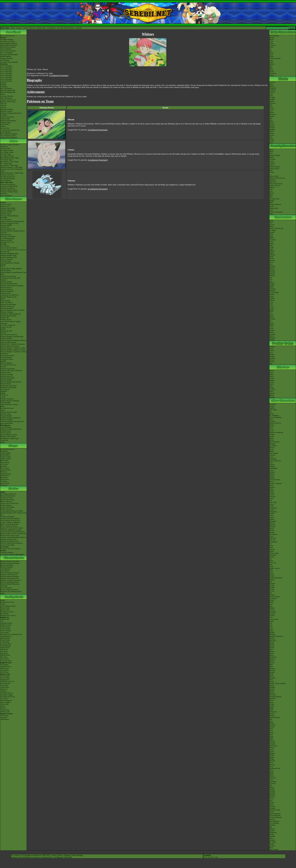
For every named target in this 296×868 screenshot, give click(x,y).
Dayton (272, 474)
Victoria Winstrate (276, 817)
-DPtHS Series (5, 655)
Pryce (271, 262)
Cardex (3, 94)
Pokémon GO (5, 206)
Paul (271, 120)
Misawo (272, 668)
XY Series (4, 481)
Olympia (272, 338)
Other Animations (6, 196)
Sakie (271, 738)
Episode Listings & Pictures (10, 145)
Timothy (272, 793)
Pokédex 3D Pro (6, 320)
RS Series (3, 466)
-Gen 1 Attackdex (6, 66)
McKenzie (273, 657)
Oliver (272, 700)
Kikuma (272, 595)
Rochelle (272, 725)
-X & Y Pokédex (6, 49)
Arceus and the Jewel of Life (10, 520)
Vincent (272, 819)
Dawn (271, 47)
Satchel (272, 748)
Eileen (272, 481)
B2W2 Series (5, 479)
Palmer (272, 360)
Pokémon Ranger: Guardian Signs (12, 337)
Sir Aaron (273, 404)
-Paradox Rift (5, 619)
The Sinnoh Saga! (6, 160)
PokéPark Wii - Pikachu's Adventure (13, 344)
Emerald (3, 367)
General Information (7, 449)
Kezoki (272, 591)
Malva (272, 395)
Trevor (272, 135)
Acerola (272, 82)
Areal (271, 427)
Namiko (272, 687)
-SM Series (4, 649)
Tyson (271, 139)
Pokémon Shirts (6, 122)
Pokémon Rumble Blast (8, 316)
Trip (271, 137)
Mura (271, 680)
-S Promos (4, 717)
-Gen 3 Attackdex (6, 70)
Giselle (272, 510)
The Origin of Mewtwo (8, 494)
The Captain (274, 453)
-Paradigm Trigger (6, 695)
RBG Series (4, 461)
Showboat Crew (275, 768)
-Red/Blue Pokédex (7, 39)
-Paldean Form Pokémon (9, 138)
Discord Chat (5, 128)
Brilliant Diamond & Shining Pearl (12, 221)
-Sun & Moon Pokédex (8, 51)
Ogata (271, 702)
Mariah (272, 642)
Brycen (272, 317)
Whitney (272, 255)
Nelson (272, 691)
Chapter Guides (5, 457)
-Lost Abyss (4, 699)
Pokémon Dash (5, 372)
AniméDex (4, 146)
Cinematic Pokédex (7, 96)
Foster (272, 498)
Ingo (271, 364)
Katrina (272, 580)
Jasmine (272, 260)
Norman (272, 274)
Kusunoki (273, 612)
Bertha (272, 388)
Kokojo (272, 608)
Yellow (3, 410)
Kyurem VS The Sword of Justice (12, 528)
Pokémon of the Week (8, 102)
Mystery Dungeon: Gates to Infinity (12, 310)
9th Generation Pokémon (9, 134)
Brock (271, 39)
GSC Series (4, 464)
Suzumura (273, 782)
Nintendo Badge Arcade (8, 297)
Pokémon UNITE (6, 212)
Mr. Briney (273, 446)
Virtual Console (6, 433)
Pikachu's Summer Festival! (10, 573)
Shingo (272, 759)
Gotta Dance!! (5, 571)
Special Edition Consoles (9, 435)
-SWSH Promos (6, 666)
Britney (272, 447)
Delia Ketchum (275, 167)
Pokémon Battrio (6, 357)
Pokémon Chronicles (7, 175)
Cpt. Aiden (273, 410)
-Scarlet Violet (5, 627)
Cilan (271, 41)
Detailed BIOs (5, 455)
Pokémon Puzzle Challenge (10, 401)
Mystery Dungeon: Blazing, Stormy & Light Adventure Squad (13, 341)
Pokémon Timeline (7, 109)
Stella (271, 774)
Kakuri (272, 574)
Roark (271, 287)
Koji (271, 606)
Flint (271, 170)
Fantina (272, 294)
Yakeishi (272, 836)
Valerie (272, 336)
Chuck (272, 259)
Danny (272, 243)
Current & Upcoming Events (10, 130)
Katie (271, 570)
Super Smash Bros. (7, 423)
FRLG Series (5, 468)
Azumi (272, 436)
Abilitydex (4, 87)
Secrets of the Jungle (7, 545)
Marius (272, 648)
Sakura (272, 740)
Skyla (271, 315)
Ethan (271, 489)
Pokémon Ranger (6, 380)
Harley (272, 101)
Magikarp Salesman (276, 636)
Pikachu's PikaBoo (7, 567)
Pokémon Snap (5, 414)
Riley (271, 203)
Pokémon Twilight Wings (9, 186)
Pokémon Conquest (7, 312)
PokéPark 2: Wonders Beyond (10, 314)
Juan (271, 281)
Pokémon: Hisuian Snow (9, 190)
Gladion (272, 99)
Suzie (271, 780)
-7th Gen (3, 107)
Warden (272, 831)
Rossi (271, 729)
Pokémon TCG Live (7, 242)
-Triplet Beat (5, 687)
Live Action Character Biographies (12, 554)
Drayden (272, 319)
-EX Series (4, 657)
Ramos (272, 332)
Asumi (272, 431)
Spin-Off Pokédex (6, 89)
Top (217, 857)
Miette (272, 112)
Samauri (272, 744)
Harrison (272, 103)
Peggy (272, 708)
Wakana (272, 829)
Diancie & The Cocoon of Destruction (13, 534)
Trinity (272, 802)
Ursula (272, 141)
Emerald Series (5, 470)
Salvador (272, 742)
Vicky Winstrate (275, 814)
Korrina (272, 330)
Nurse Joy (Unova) (276, 184)
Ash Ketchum (274, 36)
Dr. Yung (272, 842)
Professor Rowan (275, 204)
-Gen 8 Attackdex (6, 79)
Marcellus (273, 640)
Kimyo (272, 600)
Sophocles (273, 73)
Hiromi (272, 531)
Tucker (272, 350)
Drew (271, 94)
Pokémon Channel (6, 374)
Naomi (272, 682)
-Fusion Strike (5, 640)
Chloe (271, 43)
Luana (272, 247)
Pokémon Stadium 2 (7, 399)
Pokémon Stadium (6, 420)
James (271, 53)
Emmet (272, 362)
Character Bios (5, 148)
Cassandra (273, 459)
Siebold (272, 393)
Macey (272, 631)
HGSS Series (5, 476)
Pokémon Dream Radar (8, 304)
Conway (272, 92)
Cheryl (272, 165)
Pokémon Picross (6, 287)
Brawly (272, 268)
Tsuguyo (272, 808)
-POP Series (4, 672)
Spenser (272, 354)
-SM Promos (5, 668)
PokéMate (4, 391)
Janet (271, 548)
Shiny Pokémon (6, 180)
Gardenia (272, 289)
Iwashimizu (273, 542)
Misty (271, 70)
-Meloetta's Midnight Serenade (11, 530)
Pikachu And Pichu (7, 565)
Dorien (272, 476)
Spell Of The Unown (7, 500)
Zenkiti (276, 850)
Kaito (271, 572)
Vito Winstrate (274, 821)
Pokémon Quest (6, 261)
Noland (272, 347)
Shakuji (272, 753)
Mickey (272, 663)
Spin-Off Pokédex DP (8, 90)
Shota (271, 766)
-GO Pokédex (5, 60)
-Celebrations (5, 642)
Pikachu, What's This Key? (9, 590)
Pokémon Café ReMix (8, 208)
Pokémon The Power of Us (9, 541)
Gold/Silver (4, 395)
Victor (271, 812)
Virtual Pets (4, 440)
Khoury (272, 187)
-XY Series (4, 651)
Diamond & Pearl (6, 331)
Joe (271, 559)
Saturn (272, 206)
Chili (271, 304)
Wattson (272, 270)
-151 (2, 621)
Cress (271, 306)
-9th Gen (3, 104)
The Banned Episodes (8, 179)
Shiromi (272, 765)
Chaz (271, 463)
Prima (271, 374)
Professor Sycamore (276, 212)
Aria (271, 153)
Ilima (271, 107)
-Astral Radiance (6, 636)
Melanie (272, 659)
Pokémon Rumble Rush (8, 255)
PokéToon (4, 194)
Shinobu (272, 761)
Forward (211, 857)
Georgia (272, 97)
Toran (271, 799)
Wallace (272, 283)
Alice (271, 419)
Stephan (272, 129)
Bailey (272, 438)
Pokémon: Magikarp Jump (9, 253)
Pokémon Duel (5, 293)
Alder (271, 391)
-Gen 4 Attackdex (6, 72)
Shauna (272, 126)
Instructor (273, 538)
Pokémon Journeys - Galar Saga (11, 167)
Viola (271, 327)
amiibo (3, 442)
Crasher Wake (274, 293)
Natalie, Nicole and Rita (278, 683)
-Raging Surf (5, 680)
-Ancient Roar (5, 678)
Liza (271, 279)
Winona (272, 276)
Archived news (9, 36)
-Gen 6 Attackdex (6, 75)
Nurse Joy (273, 182)
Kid (271, 593)
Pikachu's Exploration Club (10, 578)
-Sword (3, 706)
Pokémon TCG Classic (8, 615)
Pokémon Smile (6, 235)
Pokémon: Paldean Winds (9, 192)
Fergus (272, 493)
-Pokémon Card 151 (7, 682)
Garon (272, 504)
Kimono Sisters (275, 597)
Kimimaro (273, 598)
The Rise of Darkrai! (7, 517)
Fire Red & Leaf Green (8, 365)
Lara (271, 617)
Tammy (272, 789)
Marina (272, 644)
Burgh (271, 310)
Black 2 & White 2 (7, 303)
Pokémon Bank (5, 270)
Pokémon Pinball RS (7, 378)
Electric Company (276, 483)
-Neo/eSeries (5, 659)
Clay (271, 313)
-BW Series (4, 653)
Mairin (272, 193)
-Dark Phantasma (6, 700)
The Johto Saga (5, 154)
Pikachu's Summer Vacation (10, 561)
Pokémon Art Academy (8, 276)
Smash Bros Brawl (7, 359)
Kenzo (272, 589)
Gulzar (272, 517)
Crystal (3, 397)
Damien (272, 472)
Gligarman (273, 512)
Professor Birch (275, 155)
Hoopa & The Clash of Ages (10, 535)
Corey (271, 470)
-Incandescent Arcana (8, 697)
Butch (271, 157)
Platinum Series (6, 474)
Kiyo (271, 604)
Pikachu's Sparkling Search (9, 582)
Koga (271, 236)
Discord (32, 28)
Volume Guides (5, 459)
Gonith (272, 514)
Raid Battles (4, 614)
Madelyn (272, 634)
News (2, 36)
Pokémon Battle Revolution (10, 346)
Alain (271, 150)
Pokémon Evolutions (7, 188)
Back (205, 857)
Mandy (272, 638)
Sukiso (272, 776)
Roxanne (272, 266)
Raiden (272, 716)
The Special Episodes (7, 177)
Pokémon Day (5, 119)
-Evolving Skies (6, 644)
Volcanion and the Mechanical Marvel (13, 537)
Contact (25, 28)
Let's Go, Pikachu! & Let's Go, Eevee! (13, 250)
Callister (272, 455)
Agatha (272, 285)
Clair (271, 264)
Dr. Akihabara (274, 415)
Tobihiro (272, 795)
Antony (272, 425)
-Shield (3, 708)
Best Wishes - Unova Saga (9, 162)
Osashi (272, 704)
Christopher (273, 468)
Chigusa (272, 466)
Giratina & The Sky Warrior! (10, 518)
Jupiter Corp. (274, 186)
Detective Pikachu (6, 259)
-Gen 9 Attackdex (6, 81)
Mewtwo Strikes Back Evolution (11, 543)
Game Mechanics (6, 98)
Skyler (272, 772)
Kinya (271, 602)
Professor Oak (274, 199)
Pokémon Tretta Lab (7, 306)
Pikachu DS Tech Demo (8, 386)
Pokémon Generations (8, 184)
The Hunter (273, 534)
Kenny (272, 109)
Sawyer (272, 124)
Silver (271, 770)
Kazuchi (272, 583)
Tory (271, 800)
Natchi (272, 685)
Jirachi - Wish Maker (7, 507)
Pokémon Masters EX (8, 210)
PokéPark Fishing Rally (8, 387)
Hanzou (272, 523)
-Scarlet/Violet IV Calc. (8, 100)
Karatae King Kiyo (276, 578)
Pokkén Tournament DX (8, 257)
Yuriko (272, 844)
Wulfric (272, 340)
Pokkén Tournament (7, 291)
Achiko (272, 406)
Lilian (271, 621)
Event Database (5, 132)
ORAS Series (5, 483)
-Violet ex (4, 691)
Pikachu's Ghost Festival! (9, 575)
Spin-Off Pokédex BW (8, 92)
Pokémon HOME (6, 225)
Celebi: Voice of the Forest (9, 503)
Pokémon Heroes (6, 505)
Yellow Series (5, 462)
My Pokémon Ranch (7, 355)
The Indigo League (7, 150)
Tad (271, 785)
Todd (271, 214)
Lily (271, 623)
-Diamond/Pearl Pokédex (9, 45)
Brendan (272, 444)
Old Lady (273, 695)
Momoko (272, 678)
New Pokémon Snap (7, 238)
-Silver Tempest (6, 631)
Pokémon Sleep (5, 214)
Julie (271, 565)
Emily (271, 485)
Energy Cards (5, 610)
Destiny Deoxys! (6, 509)
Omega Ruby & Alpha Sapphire (11, 269)
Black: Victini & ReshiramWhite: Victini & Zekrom (9, 525)
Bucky (272, 449)
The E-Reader (5, 389)
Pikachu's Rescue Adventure (10, 563)
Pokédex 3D (4, 318)
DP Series (3, 472)
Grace (271, 515)
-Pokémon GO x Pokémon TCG (11, 634)
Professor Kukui (275, 58)
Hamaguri (273, 521)
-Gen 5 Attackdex (6, 73)
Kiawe (272, 56)
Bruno (272, 371)
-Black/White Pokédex (8, 47)
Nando (272, 116)
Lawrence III (274, 619)
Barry (271, 84)
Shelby (272, 755)
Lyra (271, 191)
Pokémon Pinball (6, 416)
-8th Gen (3, 106)
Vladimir (272, 825)
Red (271, 719)
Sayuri (272, 751)
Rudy (271, 245)
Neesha (272, 689)
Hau (271, 105)
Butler (272, 451)
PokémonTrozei (6, 384)
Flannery (272, 272)
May (271, 68)
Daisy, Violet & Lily (276, 228)
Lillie (271, 62)
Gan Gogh (273, 502)
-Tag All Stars (5, 710)
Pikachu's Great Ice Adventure (10, 580)
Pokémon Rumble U (7, 308)
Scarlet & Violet (6, 204)
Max (271, 66)
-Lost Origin (4, 632)
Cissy (271, 242)
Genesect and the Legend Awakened (12, 532)
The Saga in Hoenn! (7, 156)
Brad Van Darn (274, 442)
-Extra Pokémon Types (8, 606)
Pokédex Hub (41, 28)
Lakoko (272, 615)
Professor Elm (274, 169)
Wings (272, 834)
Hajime (272, 519)
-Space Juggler (5, 702)
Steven (272, 378)
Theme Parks (5, 124)
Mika (271, 665)
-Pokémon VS (5, 712)
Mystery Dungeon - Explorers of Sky (13, 348)
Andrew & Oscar (275, 423)
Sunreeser (273, 778)
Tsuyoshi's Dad (275, 810)
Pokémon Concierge (7, 117)
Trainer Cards (5, 608)
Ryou (271, 731)
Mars (271, 195)
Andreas (272, 421)
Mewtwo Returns (6, 501)
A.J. (271, 412)
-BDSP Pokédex (6, 56)
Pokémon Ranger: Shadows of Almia (13, 350)
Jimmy (272, 557)
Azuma (272, 434)
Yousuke (272, 840)
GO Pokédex (51, 28)
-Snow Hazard (5, 683)
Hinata (272, 529)
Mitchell (272, 670)
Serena (272, 72)
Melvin (272, 661)
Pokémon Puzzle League (9, 412)
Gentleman (273, 508)
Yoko (271, 838)
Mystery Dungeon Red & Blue (11, 382)
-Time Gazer (4, 704)
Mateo (272, 655)
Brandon (272, 358)
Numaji (272, 693)
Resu (271, 721)
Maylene (272, 291)
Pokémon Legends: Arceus (9, 223)
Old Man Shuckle (275, 697)
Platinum (3, 333)
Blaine (272, 238)
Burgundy (273, 88)
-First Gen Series (6, 661)
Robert (272, 723)
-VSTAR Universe (7, 693)
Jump (271, 566)
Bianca (272, 86)
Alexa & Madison (276, 417)
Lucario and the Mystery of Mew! (12, 511)
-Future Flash (5, 676)
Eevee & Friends (6, 588)
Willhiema (273, 833)
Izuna (271, 546)
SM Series (4, 485)
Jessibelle (273, 555)
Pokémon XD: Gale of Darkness (11, 370)
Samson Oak (274, 208)
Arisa (271, 429)
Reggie (272, 201)
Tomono (272, 797)
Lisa (271, 625)
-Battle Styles (5, 648)
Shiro (271, 763)
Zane (271, 850)
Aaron (272, 384)
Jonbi (271, 561)
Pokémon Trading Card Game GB (12, 421)
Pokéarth (79, 28)
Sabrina (272, 232)
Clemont (272, 45)
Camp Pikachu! (5, 569)
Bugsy (272, 253)
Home (13, 28)
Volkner (272, 300)
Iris (271, 51)
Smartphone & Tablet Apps (9, 438)
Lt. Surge (272, 230)
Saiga (271, 736)
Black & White (5, 301)
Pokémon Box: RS (7, 376)
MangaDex (4, 451)
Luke (271, 111)
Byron (272, 296)
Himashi (272, 527)
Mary (271, 649)
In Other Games (6, 431)
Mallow (272, 64)
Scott (271, 210)
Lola (271, 189)
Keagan (272, 587)
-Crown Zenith (5, 629)
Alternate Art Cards (7, 612)
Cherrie (272, 464)
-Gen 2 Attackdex (6, 68)
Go (270, 49)
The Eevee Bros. (275, 480)
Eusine (272, 491)
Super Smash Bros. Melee (9, 404)
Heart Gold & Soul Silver (9, 335)
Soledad (272, 128)
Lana (271, 60)
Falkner (272, 251)
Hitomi (272, 532)
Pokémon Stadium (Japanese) (10, 418)
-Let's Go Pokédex (7, 53)
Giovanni (273, 240)
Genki (271, 506)
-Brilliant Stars (5, 638)
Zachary (272, 846)
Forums (19, 28)
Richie (272, 122)
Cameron (272, 90)
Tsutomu (272, 806)
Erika (271, 234)
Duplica (272, 478)
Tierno (272, 131)
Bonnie (272, 38)
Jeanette (272, 549)
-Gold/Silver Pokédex (8, 41)
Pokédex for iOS (6, 327)
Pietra (271, 710)
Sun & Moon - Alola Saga (9, 165)
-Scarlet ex (4, 689)
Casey (271, 161)
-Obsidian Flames (6, 623)
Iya (271, 544)
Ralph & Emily (275, 717)
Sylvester (273, 783)
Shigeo (272, 757)
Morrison (273, 114)
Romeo (272, 727)
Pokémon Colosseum (7, 369)
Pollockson (273, 712)
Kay (271, 581)
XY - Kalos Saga (6, 163)
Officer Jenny (274, 176)
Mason (272, 653)
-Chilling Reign (5, 646)
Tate (271, 277)
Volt (271, 827)
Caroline (272, 159)
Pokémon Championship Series (11, 113)
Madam (272, 632)
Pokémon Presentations (8, 121)
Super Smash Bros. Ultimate (10, 263)
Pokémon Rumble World (9, 284)
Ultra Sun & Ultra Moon (9, 248)
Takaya (272, 787)
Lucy (271, 352)
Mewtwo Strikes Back (8, 496)
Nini (271, 118)
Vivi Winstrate (274, 823)
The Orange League (7, 152)
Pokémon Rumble (6, 338)
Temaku (272, 791)
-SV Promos (4, 665)
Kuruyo (272, 610)
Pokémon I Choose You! (8, 539)
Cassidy (272, 163)
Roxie (271, 323)
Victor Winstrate (275, 816)
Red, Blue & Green (7, 408)
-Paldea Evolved (6, 625)
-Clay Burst (4, 685)
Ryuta (271, 732)
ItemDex (3, 83)
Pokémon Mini (5, 403)
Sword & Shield (6, 220)
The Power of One (6, 498)
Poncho (272, 714)
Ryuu (271, 734)
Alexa (271, 152)
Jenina (272, 551)
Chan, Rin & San (275, 461)
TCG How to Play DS (8, 325)
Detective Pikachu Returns (9, 216)
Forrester (272, 497)
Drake (271, 249)
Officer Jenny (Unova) (277, 178)
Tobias (272, 133)
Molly (271, 674)
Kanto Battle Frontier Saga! (10, 158)
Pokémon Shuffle (6, 282)
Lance (271, 373)
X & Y (2, 267)
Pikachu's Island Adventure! (10, 576)
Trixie (271, 804)
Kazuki (272, 585)
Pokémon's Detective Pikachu (10, 549)
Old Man (272, 699)
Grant (271, 328)
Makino (272, 651)
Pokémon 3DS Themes (8, 437)
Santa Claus (273, 746)
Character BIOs (5, 453)
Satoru (272, 749)
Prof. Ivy (272, 540)
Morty (272, 257)
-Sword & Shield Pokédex (9, 55)
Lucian (272, 382)
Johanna (272, 180)
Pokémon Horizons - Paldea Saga (12, 173)
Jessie (271, 55)
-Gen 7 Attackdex (6, 77)
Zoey (271, 143)
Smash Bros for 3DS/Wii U (10, 295)
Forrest (272, 172)
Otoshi (272, 706)
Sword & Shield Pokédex (66, 28)
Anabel (272, 356)
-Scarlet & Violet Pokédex (9, 62)
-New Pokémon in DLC (8, 136)
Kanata (272, 576)
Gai (271, 500)
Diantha (272, 397)
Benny (272, 440)
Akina (271, 414)
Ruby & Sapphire (6, 363)
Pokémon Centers (6, 111)
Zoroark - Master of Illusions (10, 522)
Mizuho (272, 672)
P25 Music (4, 115)
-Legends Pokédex (7, 58)
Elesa (271, 311)
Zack (271, 848)
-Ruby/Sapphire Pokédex (9, 43)
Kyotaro (272, 614)
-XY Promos (4, 670)
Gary (271, 96)
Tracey (272, 75)
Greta (271, 349)
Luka (271, 629)
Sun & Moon (5, 246)
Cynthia (272, 390)
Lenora (272, 308)
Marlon (272, 325)
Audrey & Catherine (276, 432)
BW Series (4, 478)
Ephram (272, 487)
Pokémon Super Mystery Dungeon (12, 286)
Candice (272, 298)
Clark (271, 536)
